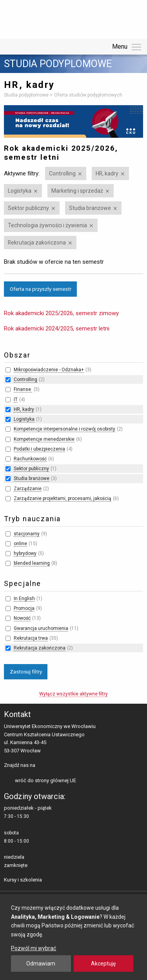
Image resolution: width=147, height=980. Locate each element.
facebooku (43, 766)
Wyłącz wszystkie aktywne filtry (73, 694)
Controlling (62, 173)
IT (16, 400)
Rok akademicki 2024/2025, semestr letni (57, 328)
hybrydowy (25, 553)
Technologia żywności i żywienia (47, 225)
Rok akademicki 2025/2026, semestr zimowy (61, 313)
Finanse (23, 389)
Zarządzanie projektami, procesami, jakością (63, 498)
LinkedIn (55, 766)
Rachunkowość (30, 459)
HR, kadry (107, 173)
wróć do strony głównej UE (45, 780)
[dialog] (73, 937)
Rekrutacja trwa (31, 638)
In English (24, 599)
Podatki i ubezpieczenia (39, 449)
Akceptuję (103, 964)
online (20, 544)
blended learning (32, 563)
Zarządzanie (28, 489)
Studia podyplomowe (58, 64)
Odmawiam (41, 964)
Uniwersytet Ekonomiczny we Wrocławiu (43, 18)
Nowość (22, 618)
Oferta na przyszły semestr (41, 289)
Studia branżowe (90, 208)
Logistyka (20, 191)
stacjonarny (27, 534)
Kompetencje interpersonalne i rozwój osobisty (64, 429)
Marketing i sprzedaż (77, 191)
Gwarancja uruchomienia (41, 628)
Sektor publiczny (28, 208)
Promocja (24, 608)
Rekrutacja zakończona (37, 243)
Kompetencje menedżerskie (44, 439)
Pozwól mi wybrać (34, 948)
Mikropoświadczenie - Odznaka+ (49, 370)
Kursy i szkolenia (23, 880)
